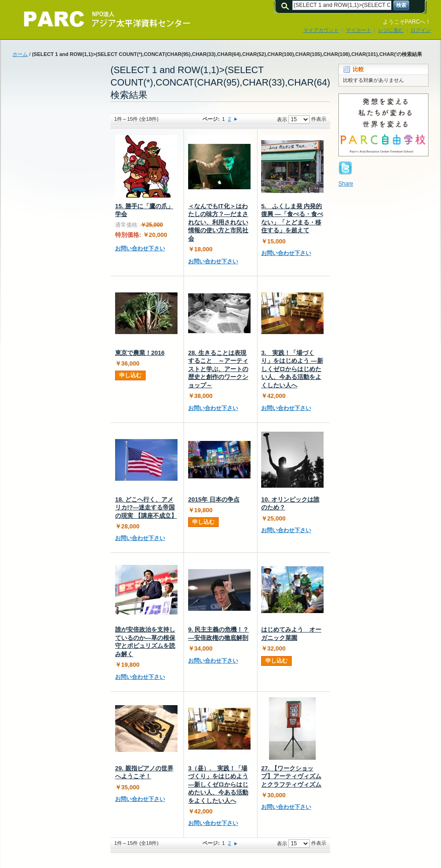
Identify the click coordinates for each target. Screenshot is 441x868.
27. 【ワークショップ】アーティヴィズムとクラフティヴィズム (291, 776)
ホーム (20, 54)
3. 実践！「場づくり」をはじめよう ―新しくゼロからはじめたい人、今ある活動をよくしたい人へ (292, 369)
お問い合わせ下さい (140, 248)
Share (346, 184)
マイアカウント (321, 30)
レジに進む (391, 30)
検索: (287, 5)
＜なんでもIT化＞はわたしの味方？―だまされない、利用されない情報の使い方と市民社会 (218, 222)
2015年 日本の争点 (214, 499)
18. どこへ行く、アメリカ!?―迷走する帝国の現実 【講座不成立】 (146, 508)
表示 (282, 119)
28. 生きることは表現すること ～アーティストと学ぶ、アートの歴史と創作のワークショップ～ (218, 369)
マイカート (358, 30)
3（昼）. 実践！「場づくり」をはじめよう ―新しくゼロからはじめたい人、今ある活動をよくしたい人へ (218, 784)
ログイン (421, 30)
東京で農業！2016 (140, 353)
